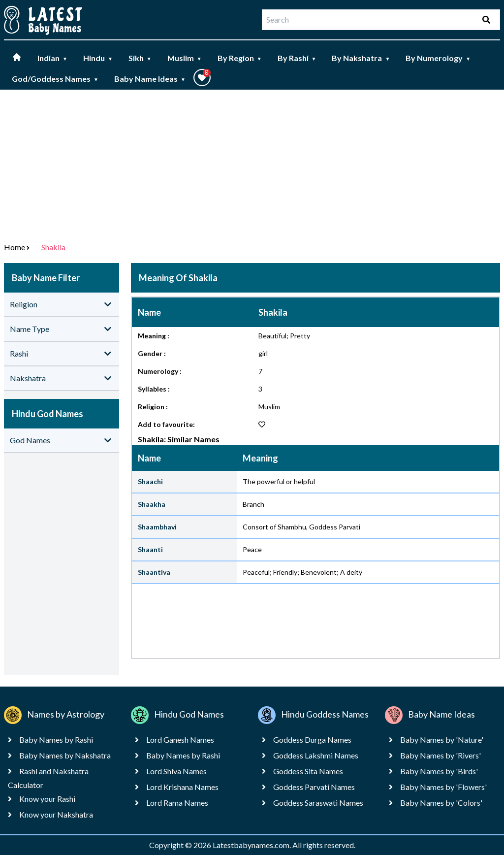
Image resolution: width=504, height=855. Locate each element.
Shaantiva (154, 572)
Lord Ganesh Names (180, 740)
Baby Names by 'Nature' (442, 740)
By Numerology (438, 58)
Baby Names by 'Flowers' (443, 787)
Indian (52, 58)
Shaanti (150, 549)
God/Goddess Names (55, 79)
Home (15, 247)
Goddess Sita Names (308, 771)
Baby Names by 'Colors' (441, 803)
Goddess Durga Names (312, 740)
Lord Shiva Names (176, 771)
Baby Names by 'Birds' (439, 771)
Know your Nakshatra (56, 814)
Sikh (140, 58)
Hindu (98, 58)
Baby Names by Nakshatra (65, 755)
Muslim (185, 58)
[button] (202, 78)
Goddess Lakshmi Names (316, 755)
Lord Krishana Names (182, 787)
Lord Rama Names (177, 803)
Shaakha (152, 504)
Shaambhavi (157, 527)
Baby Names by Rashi (56, 740)
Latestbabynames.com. (252, 845)
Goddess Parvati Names (314, 787)
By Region (240, 58)
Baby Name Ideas (150, 79)
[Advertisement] (252, 164)
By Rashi (297, 58)
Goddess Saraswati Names (318, 803)
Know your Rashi (47, 799)
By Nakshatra (361, 58)
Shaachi (150, 481)
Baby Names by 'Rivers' (441, 755)
